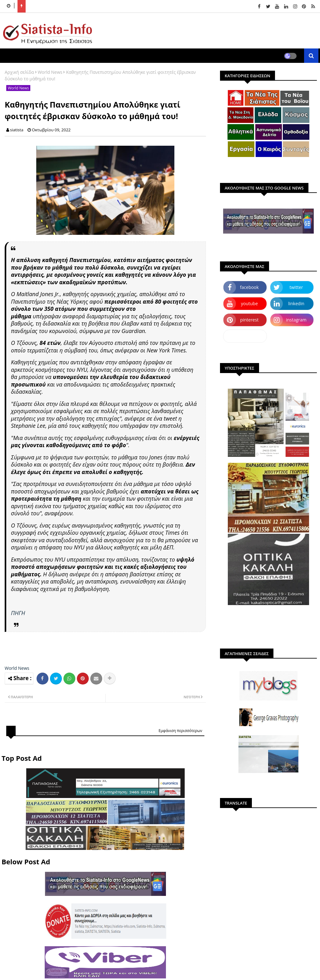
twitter (296, 287)
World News (50, 72)
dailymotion (245, 336)
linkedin (296, 303)
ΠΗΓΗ (18, 613)
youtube (249, 303)
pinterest (250, 320)
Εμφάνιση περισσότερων (180, 731)
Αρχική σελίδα (19, 72)
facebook (249, 287)
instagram (296, 320)
